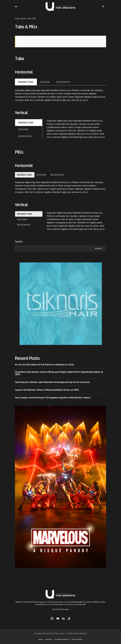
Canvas (49, 44)
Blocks (23, 19)
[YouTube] (58, 620)
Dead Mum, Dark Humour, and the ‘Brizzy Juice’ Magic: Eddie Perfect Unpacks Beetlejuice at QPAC (59, 373)
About (41, 639)
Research (63, 82)
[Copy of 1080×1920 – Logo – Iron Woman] (60, 487)
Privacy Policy (77, 639)
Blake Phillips (73, 633)
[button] (16, 7)
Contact (49, 639)
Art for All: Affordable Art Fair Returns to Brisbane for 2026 (44, 365)
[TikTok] (69, 620)
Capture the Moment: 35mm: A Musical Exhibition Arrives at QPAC (47, 390)
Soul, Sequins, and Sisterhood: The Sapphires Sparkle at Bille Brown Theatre (53, 398)
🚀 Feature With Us (62, 639)
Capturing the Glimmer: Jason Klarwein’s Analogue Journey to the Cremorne (52, 382)
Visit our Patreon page (60, 609)
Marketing (26, 82)
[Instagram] (52, 620)
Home (17, 19)
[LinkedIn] (63, 620)
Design (45, 82)
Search (19, 241)
